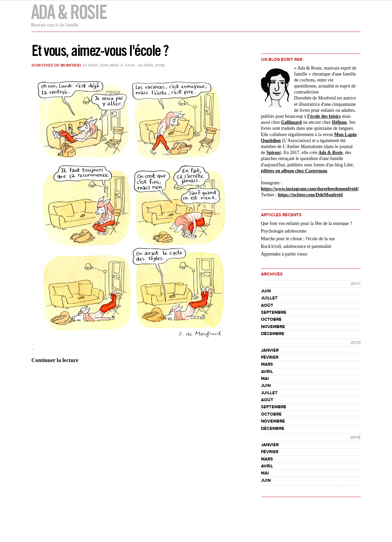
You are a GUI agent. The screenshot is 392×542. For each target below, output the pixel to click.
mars (267, 364)
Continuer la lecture (55, 360)
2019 (355, 438)
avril (267, 372)
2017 (356, 284)
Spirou (273, 153)
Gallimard (291, 122)
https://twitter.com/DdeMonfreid (310, 195)
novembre (273, 327)
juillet (269, 298)
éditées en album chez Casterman (294, 171)
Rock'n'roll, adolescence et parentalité (296, 246)
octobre (271, 319)
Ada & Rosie (69, 12)
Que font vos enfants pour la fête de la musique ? (307, 223)
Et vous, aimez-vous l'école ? (100, 50)
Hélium (339, 122)
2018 (356, 343)
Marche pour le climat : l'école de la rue (298, 239)
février (270, 357)
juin (266, 291)
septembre (274, 312)
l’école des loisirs (324, 116)
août (267, 305)
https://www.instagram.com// (310, 189)
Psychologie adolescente (284, 231)
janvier (270, 350)
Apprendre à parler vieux (284, 254)
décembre (273, 334)
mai (265, 379)
